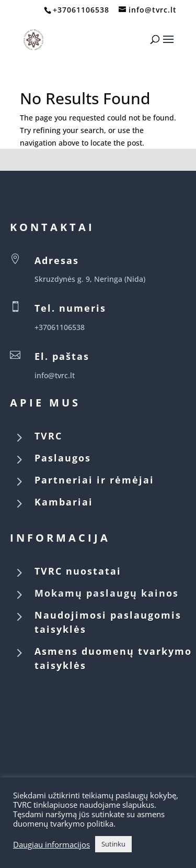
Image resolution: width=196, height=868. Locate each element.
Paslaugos (63, 458)
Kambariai (64, 502)
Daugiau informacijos (51, 844)
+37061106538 (81, 10)
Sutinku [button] (113, 844)
